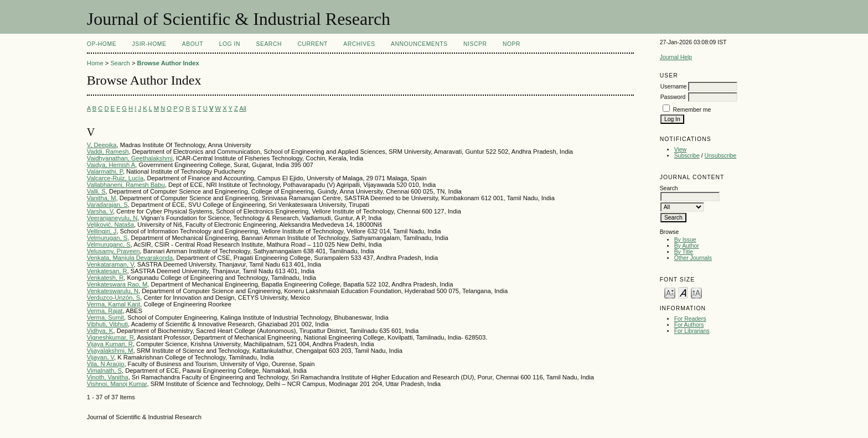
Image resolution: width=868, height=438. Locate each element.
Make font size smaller (670, 292)
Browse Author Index (168, 63)
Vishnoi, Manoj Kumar (117, 384)
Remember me (692, 110)
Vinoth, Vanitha (108, 377)
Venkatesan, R (107, 271)
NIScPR (475, 44)
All (242, 108)
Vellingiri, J (102, 231)
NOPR (512, 44)
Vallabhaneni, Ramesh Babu (126, 185)
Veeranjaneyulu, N (112, 218)
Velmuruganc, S (109, 244)
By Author (687, 246)
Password (673, 97)
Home (95, 63)
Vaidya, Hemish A (111, 165)
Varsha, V (100, 211)
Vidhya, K (100, 331)
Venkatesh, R (105, 278)
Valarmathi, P (105, 171)
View (680, 150)
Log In (230, 44)
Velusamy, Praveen (113, 251)
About (193, 44)
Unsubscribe (721, 156)
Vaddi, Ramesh (108, 152)
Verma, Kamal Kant (113, 304)
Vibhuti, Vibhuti (107, 324)
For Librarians (692, 331)
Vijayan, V (100, 357)
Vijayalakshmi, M (110, 351)
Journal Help (676, 57)
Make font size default (683, 292)
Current (312, 44)
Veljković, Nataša (110, 225)
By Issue (685, 240)
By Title (684, 252)
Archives (359, 44)
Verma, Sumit (105, 317)
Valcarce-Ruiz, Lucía (115, 178)
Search (269, 44)
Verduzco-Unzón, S (113, 298)
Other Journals (693, 258)
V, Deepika (102, 145)
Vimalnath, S (104, 371)
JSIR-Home (149, 44)
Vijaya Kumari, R (110, 344)
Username (674, 87)
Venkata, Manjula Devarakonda (130, 258)
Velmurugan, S (107, 238)
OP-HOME (102, 44)
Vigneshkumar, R (110, 337)
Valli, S (96, 191)
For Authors (689, 325)
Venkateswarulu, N (113, 291)
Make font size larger (696, 292)
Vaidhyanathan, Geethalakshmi (130, 158)
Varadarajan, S (107, 205)
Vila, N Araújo (106, 364)
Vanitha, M (102, 198)
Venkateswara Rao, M (117, 284)
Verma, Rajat (105, 311)
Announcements (419, 44)
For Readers (690, 319)
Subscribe (687, 156)
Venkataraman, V (110, 264)
